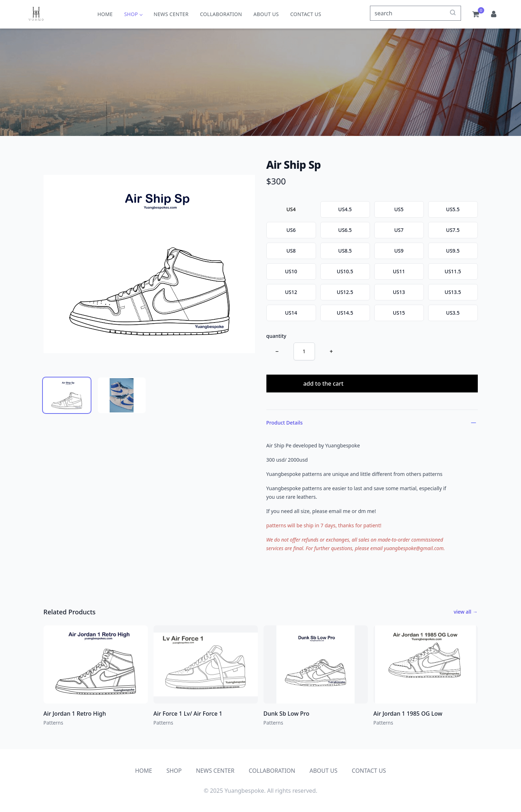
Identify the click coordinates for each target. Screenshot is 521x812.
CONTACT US (306, 14)
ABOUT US (266, 14)
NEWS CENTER (171, 14)
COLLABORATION (221, 14)
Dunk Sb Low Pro (287, 714)
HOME (105, 14)
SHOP (133, 14)
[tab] (67, 395)
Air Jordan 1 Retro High (75, 714)
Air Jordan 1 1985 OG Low (408, 714)
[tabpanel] (149, 264)
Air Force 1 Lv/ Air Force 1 (188, 714)
